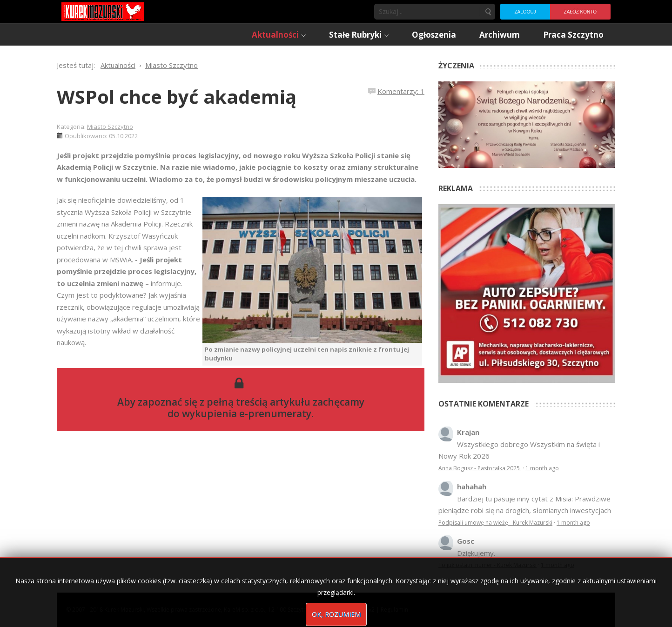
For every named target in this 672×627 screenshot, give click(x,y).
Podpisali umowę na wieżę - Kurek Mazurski (495, 523)
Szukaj (488, 12)
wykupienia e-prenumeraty (247, 414)
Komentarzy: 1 (401, 91)
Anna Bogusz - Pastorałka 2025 (480, 468)
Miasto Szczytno (110, 127)
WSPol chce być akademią (177, 97)
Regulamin (394, 610)
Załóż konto (580, 12)
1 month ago (542, 468)
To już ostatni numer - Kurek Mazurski (487, 565)
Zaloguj (525, 12)
